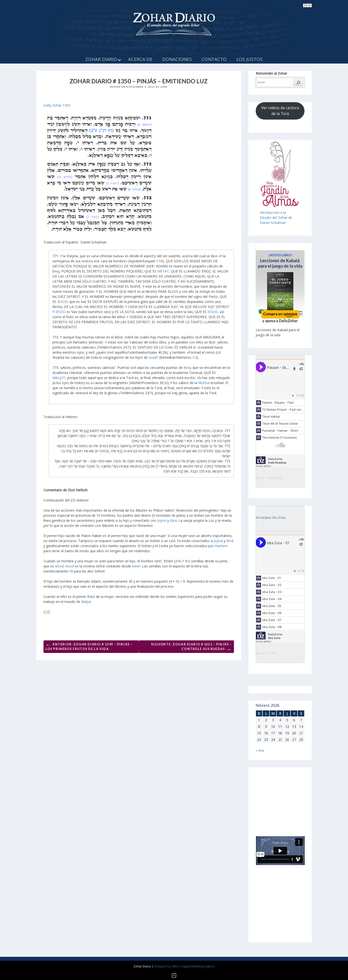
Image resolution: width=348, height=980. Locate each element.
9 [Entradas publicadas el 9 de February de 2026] (266, 726)
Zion (164, 87)
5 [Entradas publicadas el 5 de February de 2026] (287, 720)
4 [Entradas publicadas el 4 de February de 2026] (280, 720)
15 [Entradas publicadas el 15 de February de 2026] (259, 733)
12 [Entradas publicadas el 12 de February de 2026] (287, 726)
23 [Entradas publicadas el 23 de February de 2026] (266, 740)
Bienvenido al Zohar (271, 73)
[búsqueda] (298, 82)
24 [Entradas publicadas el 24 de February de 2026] (273, 740)
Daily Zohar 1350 (57, 105)
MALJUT (59, 378)
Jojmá (162, 520)
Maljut (86, 602)
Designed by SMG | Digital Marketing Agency (185, 966)
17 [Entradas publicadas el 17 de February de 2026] (273, 733)
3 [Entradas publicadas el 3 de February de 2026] (273, 720)
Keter (136, 566)
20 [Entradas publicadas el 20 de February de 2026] (294, 733)
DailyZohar (259, 478)
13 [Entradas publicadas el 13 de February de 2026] (294, 726)
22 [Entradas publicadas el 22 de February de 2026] (259, 740)
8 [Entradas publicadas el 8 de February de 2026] (259, 726)
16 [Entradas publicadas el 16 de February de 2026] (266, 733)
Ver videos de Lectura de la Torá (280, 111)
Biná (187, 368)
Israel (153, 357)
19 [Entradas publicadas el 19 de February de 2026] (287, 733)
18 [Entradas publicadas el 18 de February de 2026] (280, 733)
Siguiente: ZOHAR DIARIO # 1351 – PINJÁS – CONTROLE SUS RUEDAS (192, 647)
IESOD (62, 302)
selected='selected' (307, 5)
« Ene (260, 750)
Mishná (204, 383)
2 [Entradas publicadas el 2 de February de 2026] (266, 720)
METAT (163, 271)
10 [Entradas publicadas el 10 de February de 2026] (273, 726)
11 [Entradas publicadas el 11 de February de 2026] (280, 726)
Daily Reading (275, 478)
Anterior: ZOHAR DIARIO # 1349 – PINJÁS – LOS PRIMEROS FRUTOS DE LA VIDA (89, 646)
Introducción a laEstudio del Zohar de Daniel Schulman (276, 218)
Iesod (59, 566)
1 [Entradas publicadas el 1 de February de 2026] (259, 720)
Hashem (221, 546)
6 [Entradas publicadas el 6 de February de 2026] (294, 720)
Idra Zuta (272, 653)
